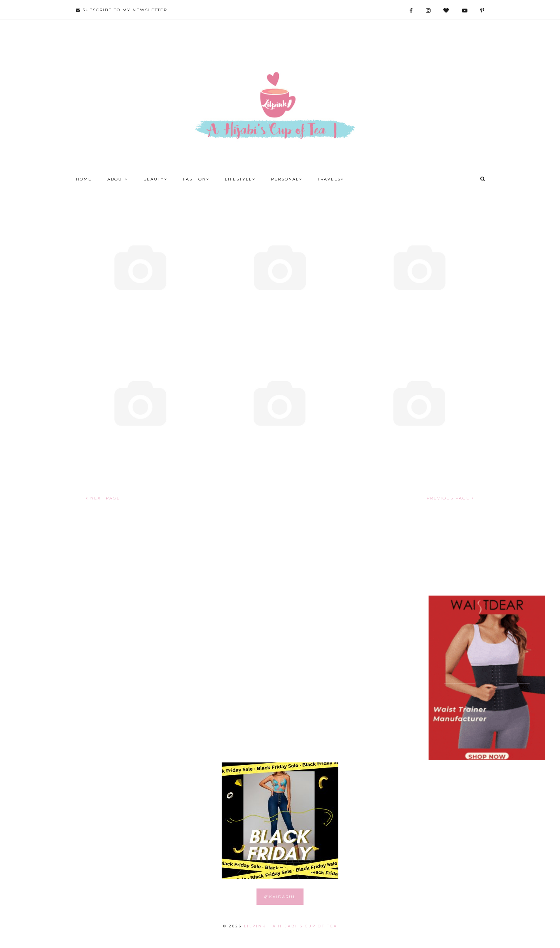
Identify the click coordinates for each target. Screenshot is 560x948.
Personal (287, 179)
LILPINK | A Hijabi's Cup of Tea (290, 926)
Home (84, 179)
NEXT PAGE (103, 498)
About (118, 179)
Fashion (196, 179)
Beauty (155, 179)
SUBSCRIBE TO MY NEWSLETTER (122, 10)
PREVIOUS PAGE (450, 498)
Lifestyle (240, 179)
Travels (331, 179)
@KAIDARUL (280, 897)
